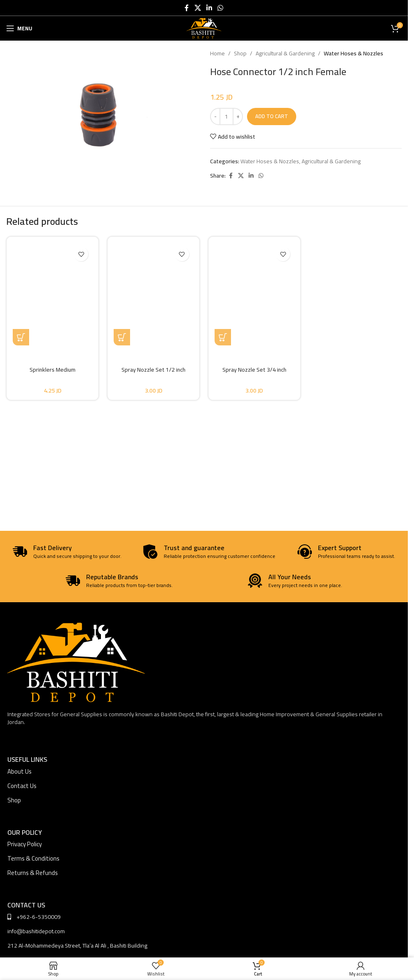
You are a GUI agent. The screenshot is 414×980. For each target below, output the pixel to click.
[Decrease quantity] (215, 117)
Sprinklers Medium (53, 370)
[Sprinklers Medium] (53, 294)
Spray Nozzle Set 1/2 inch (153, 370)
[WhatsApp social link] (221, 8)
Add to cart (272, 116)
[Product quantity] (226, 117)
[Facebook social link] (187, 8)
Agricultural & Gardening (285, 53)
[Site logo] (204, 28)
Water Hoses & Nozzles (353, 53)
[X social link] (198, 8)
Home (217, 53)
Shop (240, 53)
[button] (21, 337)
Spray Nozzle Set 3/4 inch (254, 370)
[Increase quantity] (238, 117)
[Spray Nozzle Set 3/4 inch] (254, 294)
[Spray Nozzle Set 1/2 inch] (153, 294)
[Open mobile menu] (19, 28)
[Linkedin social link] (209, 8)
